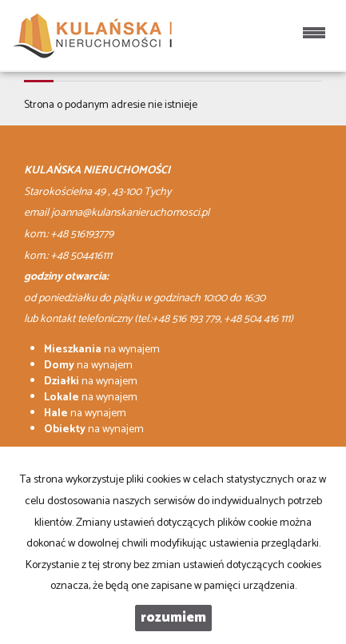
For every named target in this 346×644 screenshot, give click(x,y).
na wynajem (102, 350)
